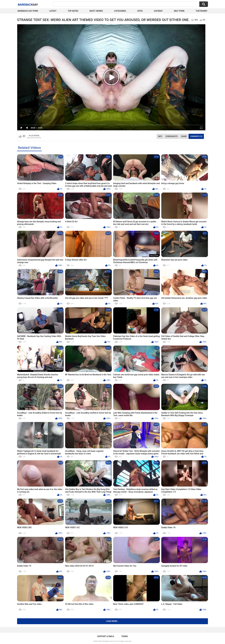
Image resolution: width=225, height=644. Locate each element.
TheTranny (202, 11)
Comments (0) (196, 136)
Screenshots (172, 136)
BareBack (28, 4)
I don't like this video (24, 136)
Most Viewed (96, 11)
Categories (120, 11)
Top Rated (73, 11)
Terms (125, 636)
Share (184, 136)
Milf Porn (179, 11)
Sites (140, 11)
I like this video (20, 136)
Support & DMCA (106, 636)
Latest (53, 11)
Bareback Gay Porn (28, 11)
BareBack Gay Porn (109, 641)
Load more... (113, 621)
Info (160, 136)
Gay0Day (158, 11)
